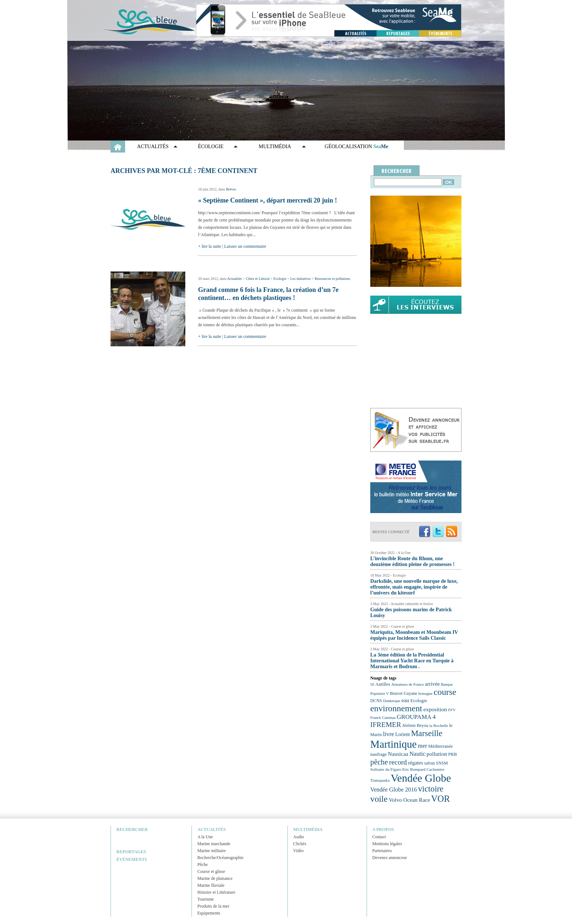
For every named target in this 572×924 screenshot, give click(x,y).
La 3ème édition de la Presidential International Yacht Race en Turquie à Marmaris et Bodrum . (412, 661)
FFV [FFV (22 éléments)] (452, 710)
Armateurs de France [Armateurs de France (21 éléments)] (408, 684)
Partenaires (382, 851)
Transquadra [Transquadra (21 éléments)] (380, 780)
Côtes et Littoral (258, 279)
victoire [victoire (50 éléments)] (431, 789)
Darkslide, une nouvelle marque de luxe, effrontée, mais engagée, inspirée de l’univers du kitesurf (414, 587)
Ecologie (280, 279)
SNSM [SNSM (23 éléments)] (442, 763)
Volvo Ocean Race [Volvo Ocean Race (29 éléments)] (409, 800)
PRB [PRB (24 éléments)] (452, 754)
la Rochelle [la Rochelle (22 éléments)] (439, 725)
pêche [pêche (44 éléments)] (379, 762)
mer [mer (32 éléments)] (422, 746)
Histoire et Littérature (216, 892)
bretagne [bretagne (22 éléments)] (426, 693)
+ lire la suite (210, 246)
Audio (299, 837)
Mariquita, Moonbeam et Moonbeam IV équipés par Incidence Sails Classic (414, 635)
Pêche (203, 865)
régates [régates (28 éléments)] (415, 763)
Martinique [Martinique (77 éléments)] (393, 744)
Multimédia (275, 147)
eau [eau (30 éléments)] (405, 700)
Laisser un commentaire (245, 246)
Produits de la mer (213, 906)
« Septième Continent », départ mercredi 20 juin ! (268, 200)
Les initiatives (301, 279)
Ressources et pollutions (333, 279)
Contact (379, 837)
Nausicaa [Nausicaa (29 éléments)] (398, 754)
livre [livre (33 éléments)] (389, 734)
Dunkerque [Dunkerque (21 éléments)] (392, 701)
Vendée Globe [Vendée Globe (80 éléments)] (421, 778)
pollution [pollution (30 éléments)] (437, 754)
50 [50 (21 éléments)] (372, 684)
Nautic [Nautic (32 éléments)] (417, 754)
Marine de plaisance (215, 878)
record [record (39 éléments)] (398, 762)
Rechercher (132, 829)
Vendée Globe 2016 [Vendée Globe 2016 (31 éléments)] (394, 790)
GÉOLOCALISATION (356, 147)
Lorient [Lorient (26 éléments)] (403, 734)
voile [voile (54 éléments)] (379, 799)
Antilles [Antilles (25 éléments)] (383, 684)
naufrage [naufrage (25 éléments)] (378, 754)
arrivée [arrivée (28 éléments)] (432, 684)
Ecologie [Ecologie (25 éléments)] (419, 700)
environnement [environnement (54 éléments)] (396, 708)
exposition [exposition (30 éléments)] (435, 709)
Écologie (211, 147)
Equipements (209, 913)
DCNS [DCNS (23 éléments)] (376, 701)
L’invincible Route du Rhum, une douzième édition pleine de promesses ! (412, 561)
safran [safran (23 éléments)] (430, 763)
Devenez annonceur (390, 858)
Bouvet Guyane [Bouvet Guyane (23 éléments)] (404, 693)
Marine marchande (214, 844)
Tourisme (206, 899)
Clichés (300, 844)
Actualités (153, 147)
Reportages (131, 852)
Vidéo (299, 851)
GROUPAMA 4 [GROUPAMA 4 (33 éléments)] (416, 717)
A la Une (205, 837)
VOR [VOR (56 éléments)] (441, 799)
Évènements (132, 859)
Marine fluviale (211, 885)
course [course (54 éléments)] (445, 692)
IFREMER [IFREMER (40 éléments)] (386, 725)
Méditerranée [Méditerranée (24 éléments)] (440, 746)
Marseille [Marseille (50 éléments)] (427, 733)
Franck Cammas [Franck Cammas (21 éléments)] (383, 718)
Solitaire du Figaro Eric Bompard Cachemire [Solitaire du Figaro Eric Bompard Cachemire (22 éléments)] (407, 769)
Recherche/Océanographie (221, 858)
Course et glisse (211, 871)
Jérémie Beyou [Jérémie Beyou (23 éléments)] (415, 725)
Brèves (231, 189)
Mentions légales (387, 844)
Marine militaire (212, 851)
